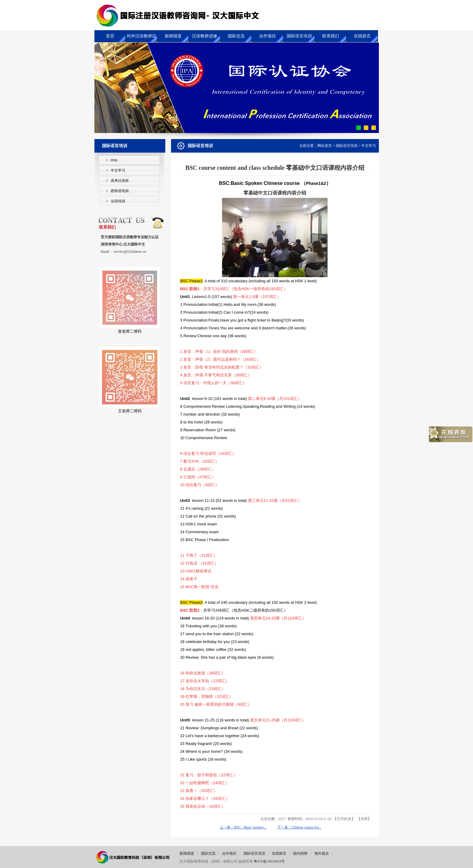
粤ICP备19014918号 (269, 861)
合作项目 (229, 854)
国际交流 (208, 854)
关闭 (364, 819)
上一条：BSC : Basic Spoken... (243, 827)
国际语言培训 (347, 146)
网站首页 (325, 146)
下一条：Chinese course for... (299, 827)
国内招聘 (300, 854)
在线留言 (279, 854)
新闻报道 (187, 854)
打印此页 (344, 819)
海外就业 (322, 854)
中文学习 (369, 146)
